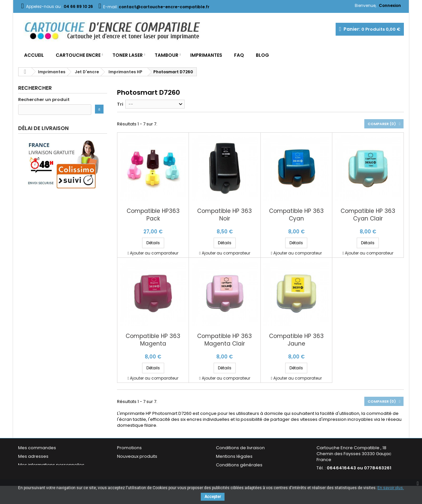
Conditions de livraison (240, 448)
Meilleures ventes (136, 465)
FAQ (239, 55)
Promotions (129, 448)
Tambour (166, 55)
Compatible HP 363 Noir (225, 215)
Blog (262, 55)
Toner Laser (128, 55)
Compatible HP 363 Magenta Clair (225, 340)
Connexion (390, 5)
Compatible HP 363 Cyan (296, 215)
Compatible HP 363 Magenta (153, 340)
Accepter (213, 497)
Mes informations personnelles (51, 465)
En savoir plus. (391, 488)
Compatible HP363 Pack (153, 215)
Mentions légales (234, 456)
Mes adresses (33, 456)
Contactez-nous (135, 473)
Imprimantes (206, 55)
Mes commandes (37, 448)
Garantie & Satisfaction (241, 473)
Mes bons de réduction (43, 473)
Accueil (34, 55)
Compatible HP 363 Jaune (296, 340)
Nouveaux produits (137, 456)
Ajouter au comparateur (154, 253)
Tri (120, 104)
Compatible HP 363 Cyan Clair (368, 215)
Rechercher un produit (44, 100)
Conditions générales (239, 465)
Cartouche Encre (78, 55)
